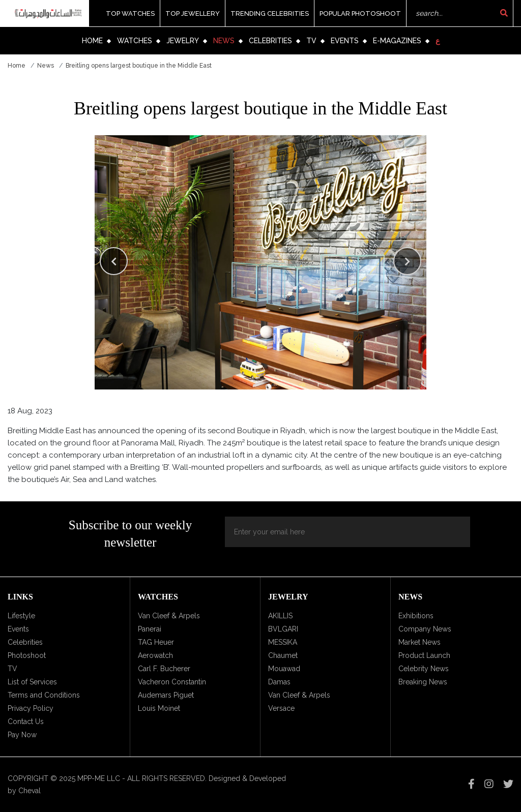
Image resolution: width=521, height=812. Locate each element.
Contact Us (26, 721)
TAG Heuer (156, 642)
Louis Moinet (159, 708)
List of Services (32, 682)
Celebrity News (424, 669)
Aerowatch (155, 655)
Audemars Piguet (166, 695)
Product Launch (424, 655)
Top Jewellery (193, 13)
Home (92, 41)
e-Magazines (397, 41)
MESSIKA (283, 642)
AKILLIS (280, 616)
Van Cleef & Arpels (169, 616)
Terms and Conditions (44, 695)
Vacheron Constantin (172, 682)
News (224, 41)
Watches (135, 41)
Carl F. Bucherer (164, 669)
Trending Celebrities (270, 13)
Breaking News (423, 682)
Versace (281, 708)
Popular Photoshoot (360, 13)
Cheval (30, 791)
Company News (425, 629)
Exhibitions (416, 616)
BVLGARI (283, 629)
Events (345, 41)
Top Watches (130, 13)
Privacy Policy (31, 708)
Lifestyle (21, 616)
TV (311, 41)
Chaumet (283, 655)
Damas (279, 682)
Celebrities (270, 41)
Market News (419, 642)
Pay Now (22, 735)
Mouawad (284, 669)
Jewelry (183, 41)
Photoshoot (27, 655)
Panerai (150, 629)
